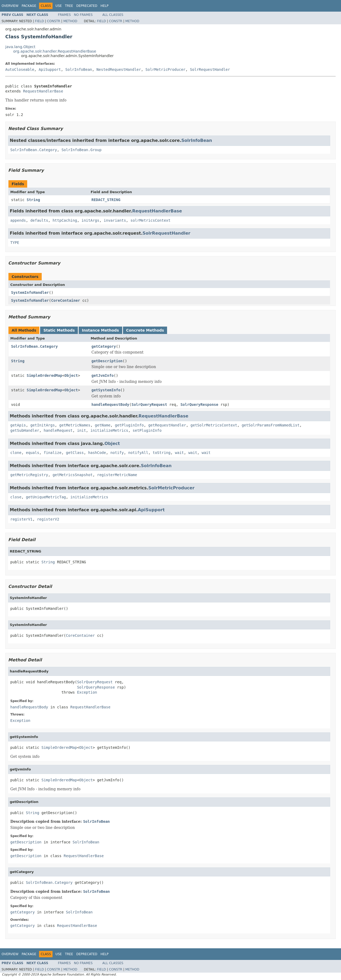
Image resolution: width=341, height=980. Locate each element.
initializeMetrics (109, 430)
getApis (18, 425)
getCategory (104, 346)
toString (162, 453)
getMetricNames (75, 425)
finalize (52, 453)
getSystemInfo (106, 390)
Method (70, 21)
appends (18, 220)
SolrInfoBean (79, 69)
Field (39, 21)
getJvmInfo (103, 375)
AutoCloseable (20, 69)
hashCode (97, 453)
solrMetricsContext (150, 220)
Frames (65, 15)
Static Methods (59, 330)
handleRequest (58, 430)
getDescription (107, 361)
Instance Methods (100, 330)
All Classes (113, 15)
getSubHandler (25, 430)
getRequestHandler (167, 425)
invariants (115, 220)
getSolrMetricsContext (214, 425)
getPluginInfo (129, 425)
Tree (69, 6)
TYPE (15, 243)
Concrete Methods (145, 330)
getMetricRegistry (29, 475)
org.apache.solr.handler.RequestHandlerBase (55, 51)
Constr (54, 21)
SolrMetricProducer (165, 69)
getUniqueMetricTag (46, 497)
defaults (39, 220)
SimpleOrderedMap (44, 375)
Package (29, 6)
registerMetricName (117, 475)
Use (59, 6)
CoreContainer (66, 300)
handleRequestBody (110, 405)
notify (117, 453)
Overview (10, 6)
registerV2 (48, 519)
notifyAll (138, 453)
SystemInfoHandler (30, 292)
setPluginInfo (147, 430)
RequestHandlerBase (43, 91)
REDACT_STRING (106, 200)
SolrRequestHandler (210, 69)
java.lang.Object (20, 47)
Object (71, 375)
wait (179, 453)
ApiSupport (50, 69)
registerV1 (21, 519)
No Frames (83, 15)
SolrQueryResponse (199, 405)
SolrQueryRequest (149, 405)
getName (103, 425)
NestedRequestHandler (119, 69)
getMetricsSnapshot (73, 475)
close (16, 497)
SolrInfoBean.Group (82, 150)
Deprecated (87, 6)
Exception (87, 692)
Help (105, 6)
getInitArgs (43, 425)
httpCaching (65, 220)
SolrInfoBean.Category (34, 150)
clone (16, 453)
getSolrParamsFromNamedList (271, 425)
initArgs (90, 220)
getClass (75, 453)
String (33, 200)
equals (33, 453)
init (82, 430)
